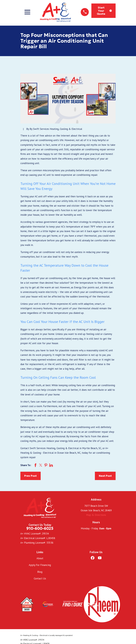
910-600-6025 (40, 528)
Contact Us (40, 578)
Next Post (105, 476)
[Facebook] (93, 558)
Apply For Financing (40, 565)
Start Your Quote (104, 11)
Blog (40, 572)
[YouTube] (100, 558)
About (40, 558)
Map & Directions (96, 515)
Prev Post (30, 476)
